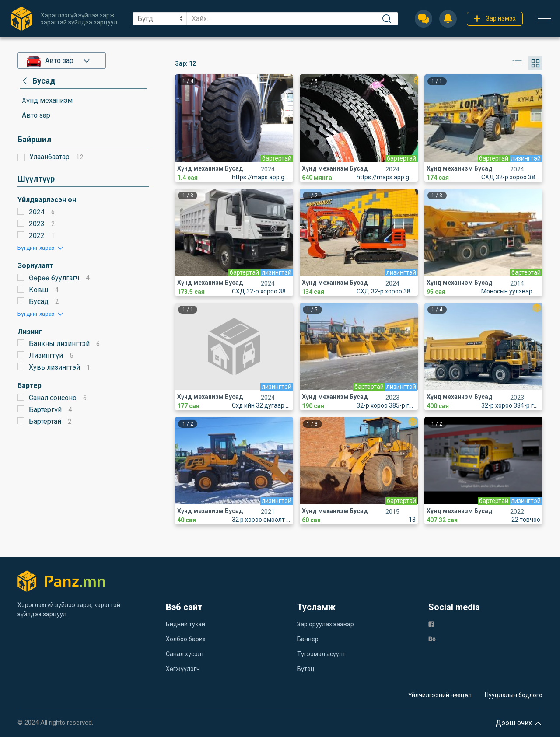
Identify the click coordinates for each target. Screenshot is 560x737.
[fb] (431, 623)
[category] (37, 81)
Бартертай (45, 421)
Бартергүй (45, 410)
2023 (37, 224)
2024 (37, 212)
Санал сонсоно (53, 398)
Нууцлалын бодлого (514, 695)
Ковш (38, 290)
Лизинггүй (46, 355)
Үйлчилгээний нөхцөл (440, 695)
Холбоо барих (186, 639)
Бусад (39, 302)
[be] (432, 638)
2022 (37, 236)
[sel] (160, 19)
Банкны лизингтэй (59, 344)
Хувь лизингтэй (54, 367)
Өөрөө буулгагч (54, 278)
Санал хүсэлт (185, 654)
